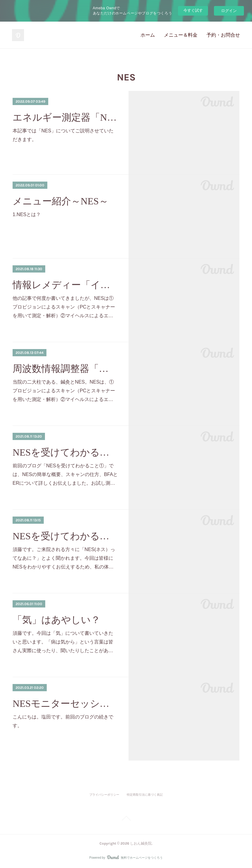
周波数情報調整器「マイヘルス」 (65, 369)
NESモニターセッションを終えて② (65, 704)
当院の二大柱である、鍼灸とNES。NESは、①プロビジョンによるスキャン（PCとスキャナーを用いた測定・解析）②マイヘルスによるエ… (64, 391)
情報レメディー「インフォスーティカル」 (65, 285)
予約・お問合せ (223, 35)
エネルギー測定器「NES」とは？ (65, 117)
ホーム (148, 35)
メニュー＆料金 (181, 35)
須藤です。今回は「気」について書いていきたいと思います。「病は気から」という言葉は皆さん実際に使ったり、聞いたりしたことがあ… (63, 642)
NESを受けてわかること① (65, 536)
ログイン (229, 11)
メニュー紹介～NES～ (60, 201)
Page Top (126, 819)
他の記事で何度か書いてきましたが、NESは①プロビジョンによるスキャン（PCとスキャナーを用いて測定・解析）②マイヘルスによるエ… (64, 307)
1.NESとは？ (27, 214)
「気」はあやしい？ (56, 620)
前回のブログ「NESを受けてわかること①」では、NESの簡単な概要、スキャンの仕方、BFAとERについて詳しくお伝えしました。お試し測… (65, 474)
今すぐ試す (193, 10)
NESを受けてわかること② (65, 452)
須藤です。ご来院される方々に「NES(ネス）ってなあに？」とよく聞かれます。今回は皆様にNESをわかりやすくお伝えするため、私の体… (64, 558)
